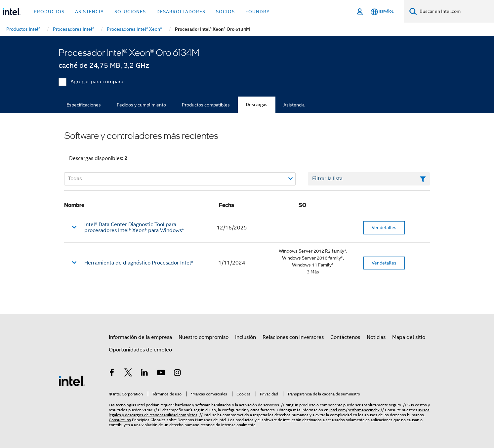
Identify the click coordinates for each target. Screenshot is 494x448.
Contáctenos (345, 337)
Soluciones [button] (130, 12)
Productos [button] (49, 12)
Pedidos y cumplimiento (141, 105)
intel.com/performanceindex (354, 410)
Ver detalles (384, 227)
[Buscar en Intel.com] (455, 12)
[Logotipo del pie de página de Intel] (72, 381)
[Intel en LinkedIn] (144, 374)
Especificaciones (84, 105)
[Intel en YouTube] (161, 374)
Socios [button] (225, 12)
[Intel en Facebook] (112, 374)
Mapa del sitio (409, 337)
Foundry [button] (258, 12)
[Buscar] (413, 11)
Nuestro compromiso (204, 337)
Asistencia (294, 105)
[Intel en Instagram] (177, 374)
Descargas (257, 105)
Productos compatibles (206, 105)
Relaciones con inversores (293, 337)
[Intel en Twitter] (128, 374)
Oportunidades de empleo (140, 350)
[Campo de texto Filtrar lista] (369, 179)
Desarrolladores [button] (181, 12)
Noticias (376, 337)
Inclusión (246, 337)
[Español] (382, 12)
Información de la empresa (140, 337)
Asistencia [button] (89, 12)
